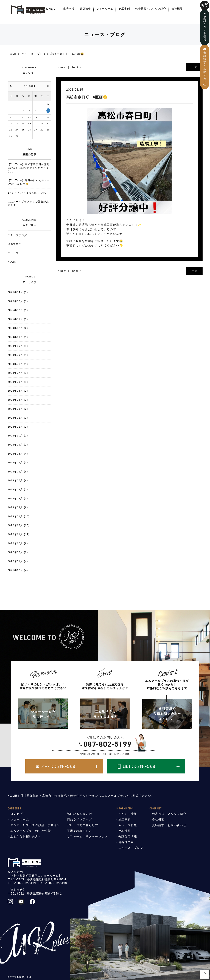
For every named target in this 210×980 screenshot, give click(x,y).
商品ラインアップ (79, 819)
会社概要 (177, 9)
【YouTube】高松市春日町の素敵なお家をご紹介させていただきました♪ (29, 168)
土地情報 (69, 9)
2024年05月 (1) (18, 391)
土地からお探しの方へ (26, 836)
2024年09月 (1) (18, 355)
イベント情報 (128, 814)
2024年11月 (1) (18, 337)
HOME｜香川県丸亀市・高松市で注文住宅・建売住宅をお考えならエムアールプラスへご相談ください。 (81, 796)
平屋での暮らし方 (79, 831)
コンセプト (18, 814)
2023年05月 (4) (18, 480)
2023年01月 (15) (19, 516)
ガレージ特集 (128, 825)
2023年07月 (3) (18, 463)
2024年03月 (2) (18, 409)
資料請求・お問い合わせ (169, 825)
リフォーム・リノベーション (87, 836)
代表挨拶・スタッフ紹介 (151, 9)
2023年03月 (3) (18, 499)
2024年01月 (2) (18, 427)
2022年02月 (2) (18, 552)
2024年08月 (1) (18, 364)
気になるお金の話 (79, 814)
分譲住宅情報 (128, 836)
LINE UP (52, 9)
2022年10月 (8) (18, 543)
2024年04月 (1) (18, 400)
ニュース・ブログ (131, 848)
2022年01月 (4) (18, 561)
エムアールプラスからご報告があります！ (28, 203)
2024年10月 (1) (18, 346)
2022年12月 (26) (19, 525)
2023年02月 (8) (18, 507)
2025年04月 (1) (18, 292)
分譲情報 (85, 9)
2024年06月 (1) (18, 382)
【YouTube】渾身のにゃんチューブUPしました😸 (29, 182)
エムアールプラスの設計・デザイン (35, 825)
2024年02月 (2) (18, 418)
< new (62, 67)
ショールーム (105, 9)
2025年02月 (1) (18, 310)
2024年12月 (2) (18, 328)
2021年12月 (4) (18, 570)
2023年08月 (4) (18, 454)
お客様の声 (126, 842)
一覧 (194, 67)
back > (77, 67)
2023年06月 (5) (18, 472)
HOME (37, 9)
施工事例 (124, 9)
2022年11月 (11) (19, 534)
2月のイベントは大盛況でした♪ (27, 193)
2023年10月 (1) (18, 436)
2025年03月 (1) (18, 301)
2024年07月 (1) (18, 373)
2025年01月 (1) (18, 319)
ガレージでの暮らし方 (83, 825)
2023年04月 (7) (18, 489)
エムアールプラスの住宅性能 (31, 831)
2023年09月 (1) (18, 445)
